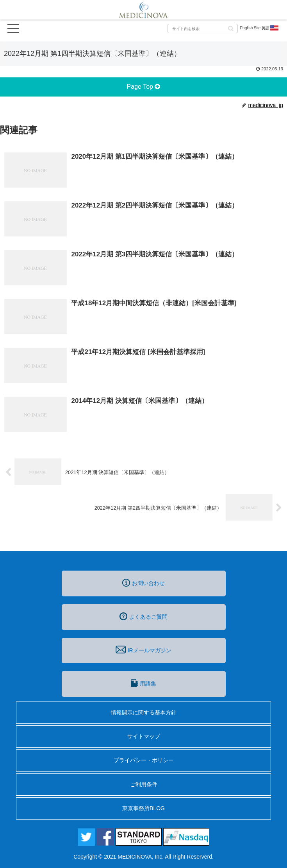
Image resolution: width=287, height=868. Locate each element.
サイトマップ (144, 736)
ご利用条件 (144, 784)
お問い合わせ (143, 583)
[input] (203, 29)
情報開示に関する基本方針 (144, 712)
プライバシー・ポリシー (144, 760)
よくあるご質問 (143, 616)
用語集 (143, 683)
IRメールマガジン (143, 650)
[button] (231, 28)
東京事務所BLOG (143, 808)
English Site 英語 (259, 28)
